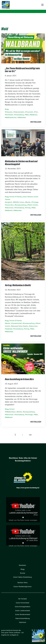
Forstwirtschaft (17, 320)
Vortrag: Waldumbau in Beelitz (18, 282)
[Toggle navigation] (42, 16)
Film (36, 109)
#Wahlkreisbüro (11, 409)
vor (30, 432)
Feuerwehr (30, 109)
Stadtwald (9, 326)
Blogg (7, 106)
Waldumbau (22, 114)
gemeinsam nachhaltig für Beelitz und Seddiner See (27, 8)
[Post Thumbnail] (23, 45)
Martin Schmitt (33, 202)
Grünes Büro (10, 202)
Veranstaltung (19, 112)
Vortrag (28, 205)
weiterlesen (36, 119)
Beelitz (28, 199)
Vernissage (29, 411)
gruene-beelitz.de (21, 4)
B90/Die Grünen (19, 199)
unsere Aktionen (28, 194)
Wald (27, 112)
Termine (12, 406)
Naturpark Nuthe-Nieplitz (20, 323)
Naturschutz (10, 205)
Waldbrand (34, 112)
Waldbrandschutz (11, 114)
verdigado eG (14, 632)
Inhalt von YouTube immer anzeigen (23, 517)
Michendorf (9, 112)
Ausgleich (9, 199)
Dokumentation (19, 109)
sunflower (17, 629)
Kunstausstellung (21, 202)
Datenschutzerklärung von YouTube (23, 510)
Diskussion (9, 109)
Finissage (35, 199)
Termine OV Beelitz (16, 194)
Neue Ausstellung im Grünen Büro (19, 376)
